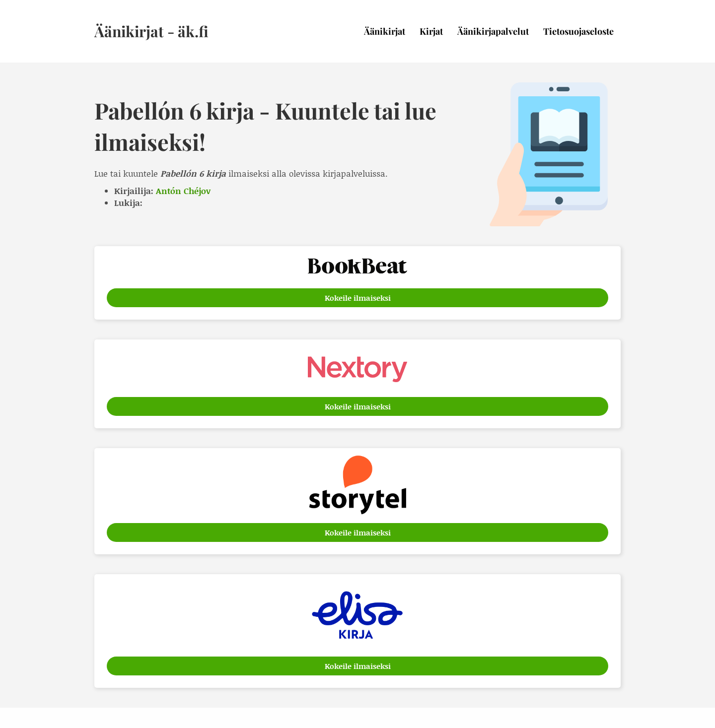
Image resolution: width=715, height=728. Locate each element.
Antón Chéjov (183, 191)
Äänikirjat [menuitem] (385, 31)
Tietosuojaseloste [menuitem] (578, 31)
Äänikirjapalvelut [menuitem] (493, 31)
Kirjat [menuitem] (431, 31)
